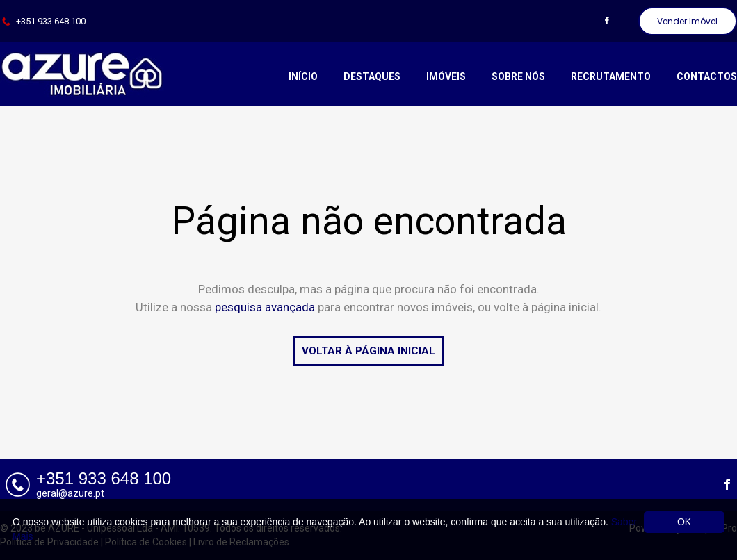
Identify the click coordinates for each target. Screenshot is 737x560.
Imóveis (446, 76)
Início (303, 76)
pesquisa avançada (265, 307)
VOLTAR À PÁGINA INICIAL (368, 351)
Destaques (372, 76)
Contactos (707, 76)
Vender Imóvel (687, 21)
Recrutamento (611, 76)
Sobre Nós (518, 76)
